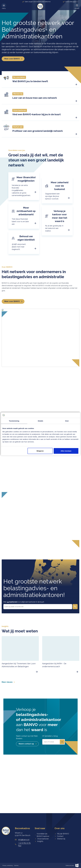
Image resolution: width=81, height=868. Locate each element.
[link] (40, 6)
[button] (40, 79)
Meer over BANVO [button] (14, 59)
